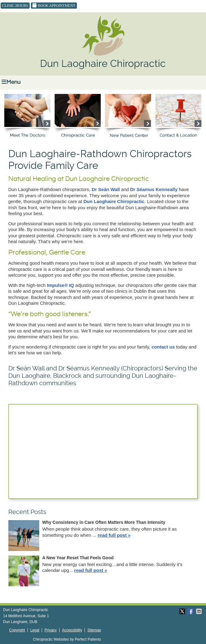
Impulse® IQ (61, 285)
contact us (163, 347)
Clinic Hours (15, 6)
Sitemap (94, 630)
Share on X (183, 611)
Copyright (17, 630)
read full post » (114, 535)
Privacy (50, 630)
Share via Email (200, 611)
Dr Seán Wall (106, 189)
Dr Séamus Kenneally (154, 189)
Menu (11, 82)
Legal (35, 630)
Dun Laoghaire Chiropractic (114, 201)
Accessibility (72, 630)
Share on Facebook (191, 611)
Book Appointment (54, 5)
